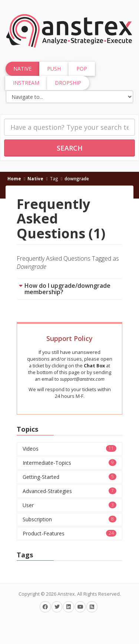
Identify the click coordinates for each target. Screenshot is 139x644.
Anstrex (66, 594)
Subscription (69, 519)
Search (70, 148)
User (69, 505)
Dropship (68, 83)
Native (35, 178)
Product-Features (69, 533)
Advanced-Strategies (69, 491)
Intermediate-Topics (69, 463)
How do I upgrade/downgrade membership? (67, 289)
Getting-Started (69, 477)
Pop (82, 69)
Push (54, 69)
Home (14, 178)
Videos (69, 449)
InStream (26, 83)
